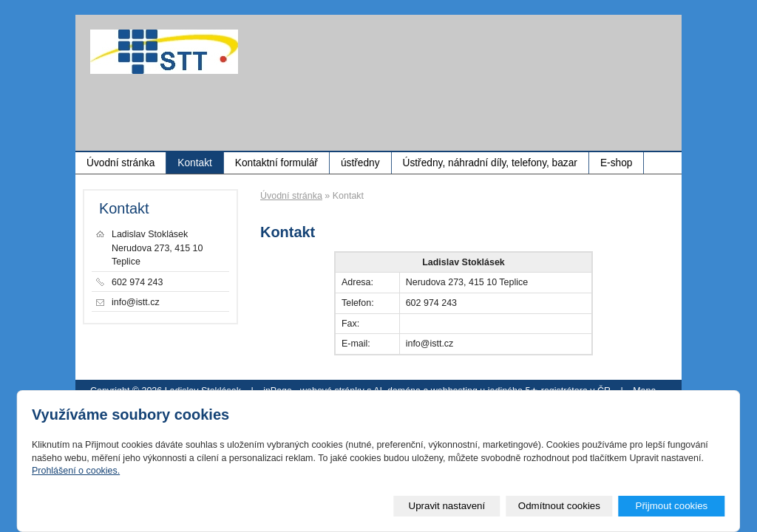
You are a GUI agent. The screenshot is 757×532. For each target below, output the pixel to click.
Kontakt (195, 163)
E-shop (616, 163)
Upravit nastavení (447, 506)
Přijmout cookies (671, 506)
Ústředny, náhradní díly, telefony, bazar (490, 163)
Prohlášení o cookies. (76, 471)
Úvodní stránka (120, 163)
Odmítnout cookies (559, 506)
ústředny (360, 163)
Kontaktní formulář (276, 163)
